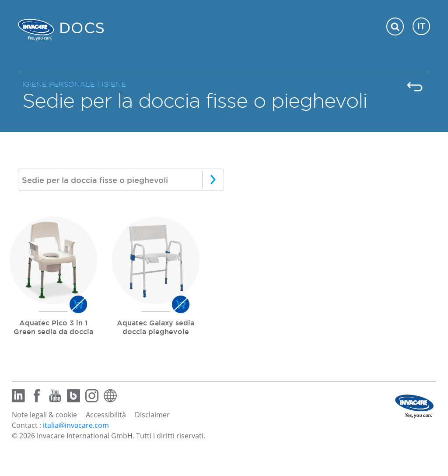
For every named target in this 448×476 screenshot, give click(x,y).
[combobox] (121, 180)
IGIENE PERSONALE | (62, 84)
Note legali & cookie (44, 415)
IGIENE (114, 84)
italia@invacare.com (76, 425)
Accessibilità (106, 415)
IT (421, 26)
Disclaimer (152, 415)
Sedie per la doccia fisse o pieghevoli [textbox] (95, 180)
